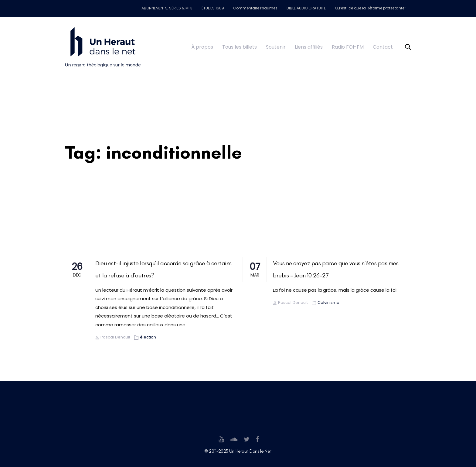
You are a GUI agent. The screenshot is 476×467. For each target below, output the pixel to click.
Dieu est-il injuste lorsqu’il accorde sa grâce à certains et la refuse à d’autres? (163, 269)
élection (148, 337)
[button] (408, 47)
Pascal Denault (113, 337)
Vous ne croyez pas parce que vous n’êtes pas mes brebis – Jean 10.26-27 (336, 269)
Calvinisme (328, 302)
